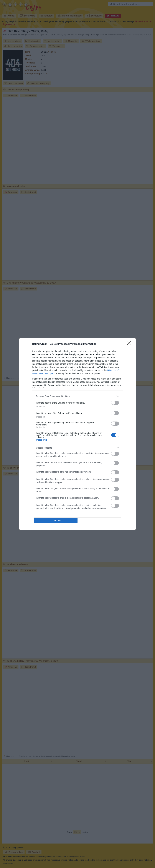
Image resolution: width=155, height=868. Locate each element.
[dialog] (77, 434)
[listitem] (77, 396)
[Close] (130, 344)
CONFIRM (56, 520)
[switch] (115, 403)
